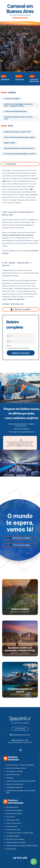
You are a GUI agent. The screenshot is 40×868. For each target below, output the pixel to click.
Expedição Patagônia (13, 836)
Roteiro (9, 346)
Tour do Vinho (11, 817)
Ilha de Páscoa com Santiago (15, 839)
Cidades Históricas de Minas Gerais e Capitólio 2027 (21, 792)
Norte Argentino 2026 (13, 830)
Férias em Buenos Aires (14, 823)
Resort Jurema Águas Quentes (16, 768)
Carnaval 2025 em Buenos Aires (18, 348)
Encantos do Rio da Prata (14, 814)
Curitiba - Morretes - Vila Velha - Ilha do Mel (20, 765)
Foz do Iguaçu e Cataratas (14, 771)
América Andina (20, 609)
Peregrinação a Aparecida (14, 787)
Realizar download (21, 353)
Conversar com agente (21, 309)
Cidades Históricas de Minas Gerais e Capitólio (21, 781)
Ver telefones (20, 729)
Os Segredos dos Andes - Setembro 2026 (20, 833)
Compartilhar (10, 164)
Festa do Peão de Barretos (15, 784)
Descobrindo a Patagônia (14, 810)
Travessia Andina (12, 826)
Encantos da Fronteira (13, 775)
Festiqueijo (10, 778)
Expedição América (12, 807)
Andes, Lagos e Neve (13, 820)
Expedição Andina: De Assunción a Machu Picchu (20, 649)
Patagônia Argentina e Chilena (20, 690)
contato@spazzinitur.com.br (21, 735)
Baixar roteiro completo (20, 538)
